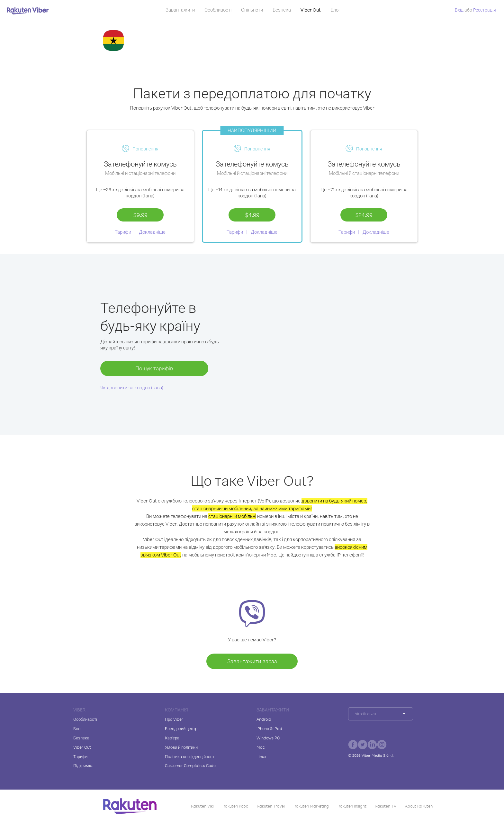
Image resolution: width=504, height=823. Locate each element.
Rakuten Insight (352, 806)
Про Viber (174, 719)
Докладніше (152, 232)
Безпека (282, 10)
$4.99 (252, 215)
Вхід (459, 10)
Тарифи (123, 232)
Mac (261, 747)
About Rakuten (419, 806)
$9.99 (140, 215)
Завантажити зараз (252, 661)
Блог (335, 10)
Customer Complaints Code (190, 765)
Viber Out (311, 10)
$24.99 (364, 215)
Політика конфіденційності (190, 756)
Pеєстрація (485, 10)
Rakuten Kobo (235, 806)
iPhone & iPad (269, 728)
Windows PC (268, 738)
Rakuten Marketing (311, 806)
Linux (261, 756)
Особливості (218, 10)
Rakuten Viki (202, 806)
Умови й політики (181, 747)
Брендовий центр (181, 728)
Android (264, 719)
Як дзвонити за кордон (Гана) (132, 388)
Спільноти (252, 10)
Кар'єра (172, 738)
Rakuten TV (386, 806)
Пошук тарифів (154, 368)
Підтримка (83, 765)
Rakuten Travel (271, 806)
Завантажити (180, 10)
